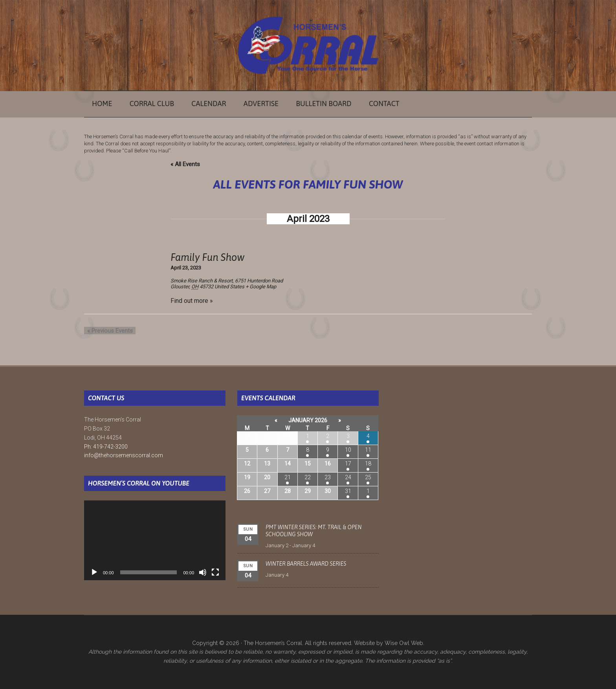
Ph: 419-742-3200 (106, 447)
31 (348, 491)
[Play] (94, 572)
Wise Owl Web (404, 643)
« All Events (185, 164)
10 (348, 450)
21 (288, 477)
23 (328, 477)
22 (308, 477)
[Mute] (203, 572)
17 (348, 464)
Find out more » (192, 301)
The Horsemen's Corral (308, 45)
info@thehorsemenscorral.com (124, 455)
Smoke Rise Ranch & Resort (202, 281)
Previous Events (107, 331)
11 (368, 450)
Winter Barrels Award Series (306, 564)
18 (368, 464)
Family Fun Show (207, 257)
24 (348, 477)
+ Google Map (261, 287)
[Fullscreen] (215, 572)
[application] (155, 540)
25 (368, 477)
